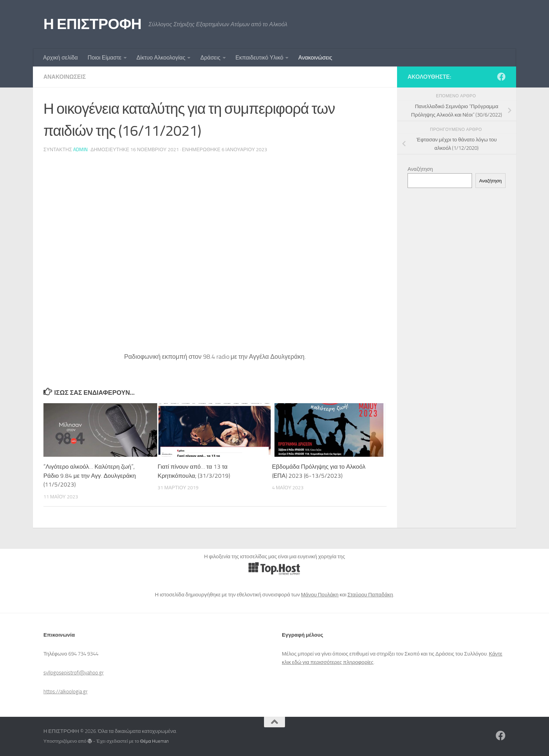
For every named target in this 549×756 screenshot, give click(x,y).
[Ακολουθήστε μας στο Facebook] (501, 77)
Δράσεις (210, 58)
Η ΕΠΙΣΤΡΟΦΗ (92, 24)
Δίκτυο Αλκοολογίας (161, 58)
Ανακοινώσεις (315, 58)
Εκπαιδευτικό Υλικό (260, 58)
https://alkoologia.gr (65, 692)
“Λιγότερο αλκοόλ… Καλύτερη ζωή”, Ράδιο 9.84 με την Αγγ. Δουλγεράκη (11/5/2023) (90, 475)
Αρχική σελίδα (60, 58)
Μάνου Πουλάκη (320, 595)
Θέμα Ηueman (154, 741)
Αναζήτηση (420, 169)
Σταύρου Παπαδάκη (370, 595)
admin (80, 150)
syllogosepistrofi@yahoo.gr (74, 673)
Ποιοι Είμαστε (104, 58)
